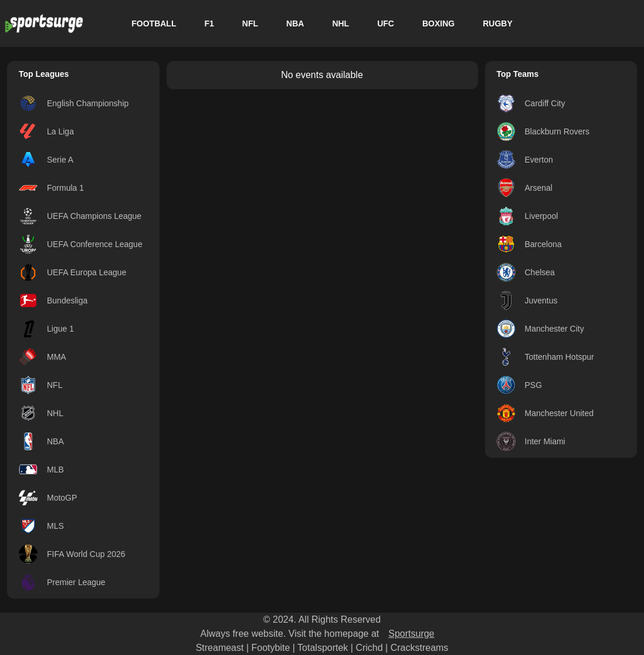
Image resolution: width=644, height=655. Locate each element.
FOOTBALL (154, 23)
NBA (295, 23)
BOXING (438, 23)
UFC (386, 23)
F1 (209, 23)
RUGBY (498, 23)
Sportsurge (411, 634)
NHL (340, 23)
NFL (250, 23)
